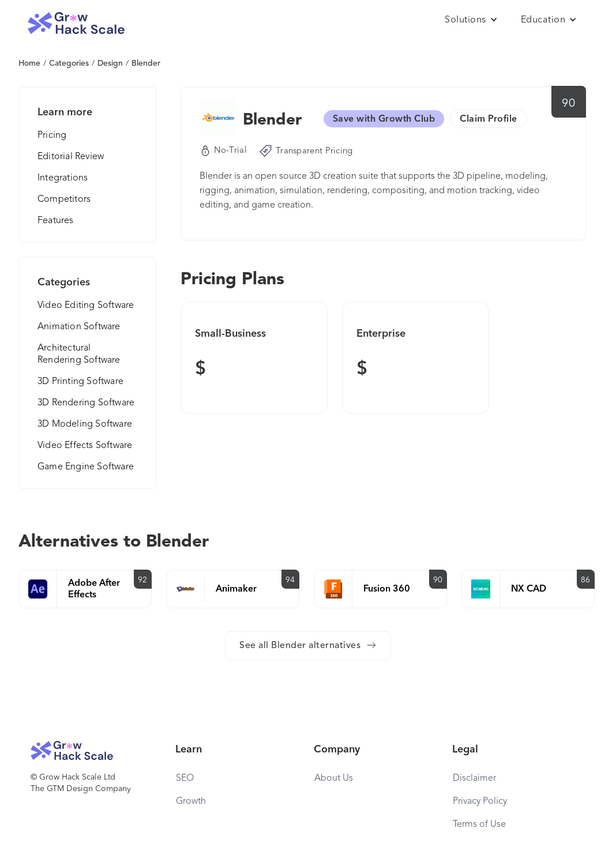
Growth (191, 801)
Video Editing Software (86, 306)
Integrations (63, 178)
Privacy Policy (480, 801)
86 (586, 580)
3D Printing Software (80, 382)
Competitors (64, 199)
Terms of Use (479, 825)
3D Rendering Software (86, 403)
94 (290, 580)
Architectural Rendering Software (79, 354)
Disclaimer (474, 778)
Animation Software (79, 327)
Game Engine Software (86, 467)
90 (568, 104)
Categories (69, 63)
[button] (471, 20)
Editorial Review (71, 157)
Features (56, 221)
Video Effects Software (85, 446)
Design (110, 63)
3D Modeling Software (85, 424)
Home (29, 63)
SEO (185, 778)
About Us (334, 778)
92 (143, 580)
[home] (76, 23)
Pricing (52, 135)
